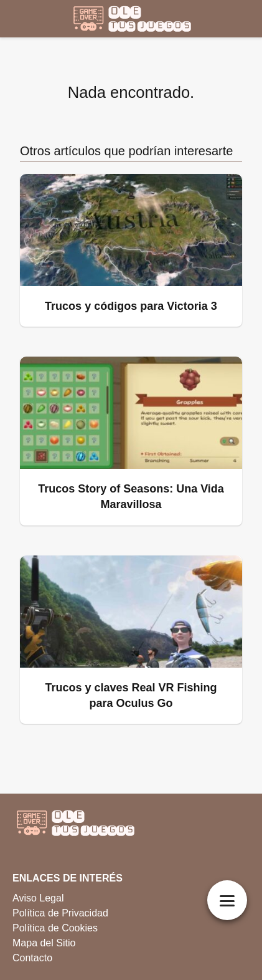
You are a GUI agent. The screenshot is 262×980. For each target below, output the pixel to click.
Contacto (32, 958)
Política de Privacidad (60, 913)
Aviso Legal (38, 898)
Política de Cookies (55, 928)
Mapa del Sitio (44, 943)
